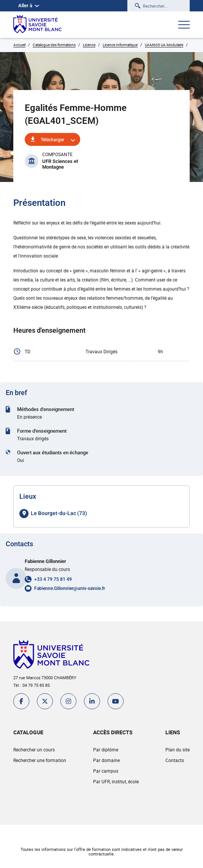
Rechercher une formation (40, 760)
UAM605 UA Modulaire (164, 45)
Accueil (19, 45)
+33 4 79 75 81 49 (53, 579)
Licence (89, 45)
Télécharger (52, 139)
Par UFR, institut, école (116, 781)
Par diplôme (106, 749)
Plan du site (178, 749)
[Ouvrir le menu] (184, 25)
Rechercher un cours (34, 749)
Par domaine (106, 760)
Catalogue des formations (54, 45)
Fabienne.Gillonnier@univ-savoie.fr (70, 588)
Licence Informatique (120, 45)
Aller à (29, 6)
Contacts (175, 760)
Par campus (106, 771)
